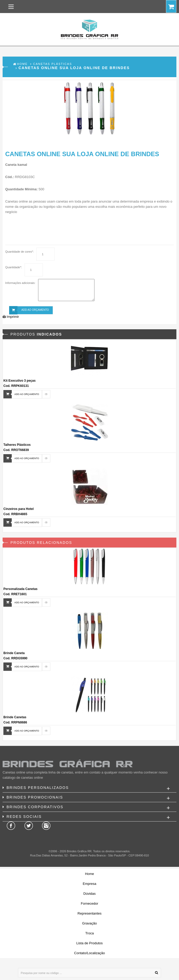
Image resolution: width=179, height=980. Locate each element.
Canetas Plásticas (53, 64)
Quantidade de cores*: (19, 252)
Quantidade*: (14, 267)
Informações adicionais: (20, 283)
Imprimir (11, 317)
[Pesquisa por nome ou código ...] (90, 973)
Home (22, 64)
